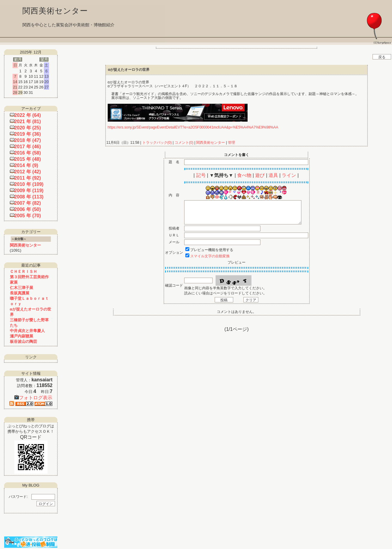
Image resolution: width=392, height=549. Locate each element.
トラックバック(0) (157, 143)
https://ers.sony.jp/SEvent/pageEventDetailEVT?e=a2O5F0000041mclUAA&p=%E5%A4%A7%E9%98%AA (193, 127)
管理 (231, 143)
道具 (273, 175)
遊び (260, 175)
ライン (289, 175)
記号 (201, 175)
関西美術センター (211, 143)
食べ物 (244, 175)
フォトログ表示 (33, 398)
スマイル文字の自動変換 (210, 256)
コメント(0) (184, 143)
